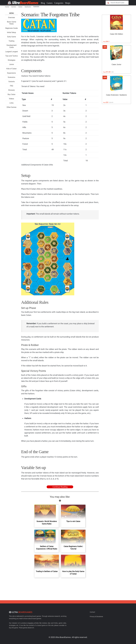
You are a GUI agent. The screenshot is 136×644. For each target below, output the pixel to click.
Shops (68, 3)
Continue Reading (60, 487)
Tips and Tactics (12, 56)
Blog (43, 3)
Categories (59, 3)
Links (11, 103)
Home (7, 7)
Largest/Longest (12, 52)
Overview (11, 18)
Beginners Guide (12, 28)
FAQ (12, 86)
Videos (11, 99)
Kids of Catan (11, 69)
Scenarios (11, 77)
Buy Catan (12, 94)
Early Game (12, 37)
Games (50, 3)
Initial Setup (11, 32)
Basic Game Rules (12, 23)
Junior (12, 64)
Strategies (12, 60)
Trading (11, 41)
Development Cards (12, 46)
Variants (12, 82)
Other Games (11, 107)
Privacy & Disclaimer (96, 617)
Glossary (11, 90)
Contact (92, 612)
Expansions (11, 73)
